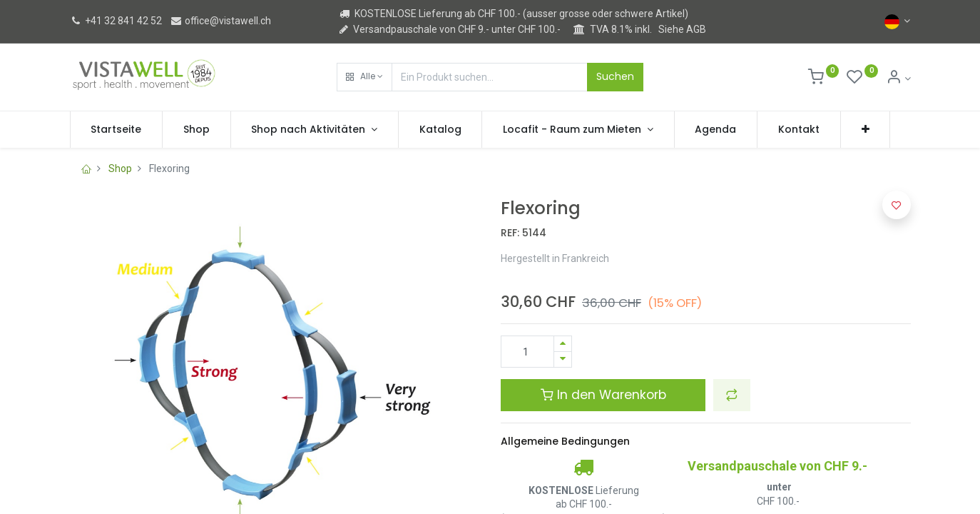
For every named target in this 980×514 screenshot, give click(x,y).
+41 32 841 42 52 (116, 21)
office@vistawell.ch (220, 21)
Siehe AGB (682, 29)
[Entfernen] (563, 359)
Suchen (615, 76)
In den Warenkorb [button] (603, 395)
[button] (364, 77)
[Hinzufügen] (563, 344)
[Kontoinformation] (898, 79)
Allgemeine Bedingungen (565, 441)
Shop (120, 168)
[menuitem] (117, 130)
